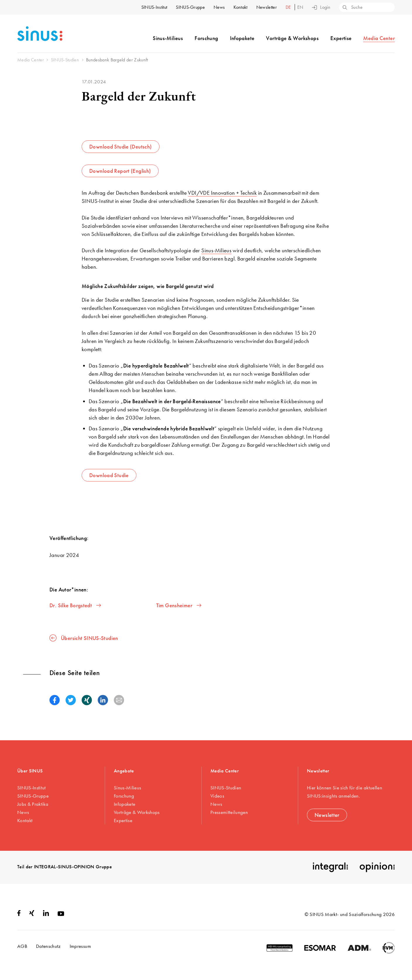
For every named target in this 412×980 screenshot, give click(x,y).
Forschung (206, 38)
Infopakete (242, 38)
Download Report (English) (120, 171)
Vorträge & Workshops (292, 38)
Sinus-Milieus (168, 38)
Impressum (80, 946)
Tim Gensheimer (179, 605)
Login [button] (321, 7)
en (300, 7)
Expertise (341, 38)
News (219, 7)
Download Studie (109, 475)
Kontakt (240, 7)
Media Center (379, 38)
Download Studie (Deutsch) (121, 147)
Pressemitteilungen (229, 812)
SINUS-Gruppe (190, 7)
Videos (217, 796)
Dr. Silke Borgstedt (75, 605)
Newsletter (267, 7)
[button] (55, 700)
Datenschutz (48, 946)
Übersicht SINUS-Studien (84, 638)
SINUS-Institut (154, 7)
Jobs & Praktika (33, 804)
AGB (22, 946)
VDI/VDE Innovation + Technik (222, 193)
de (289, 7)
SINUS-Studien (226, 788)
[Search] (344, 8)
